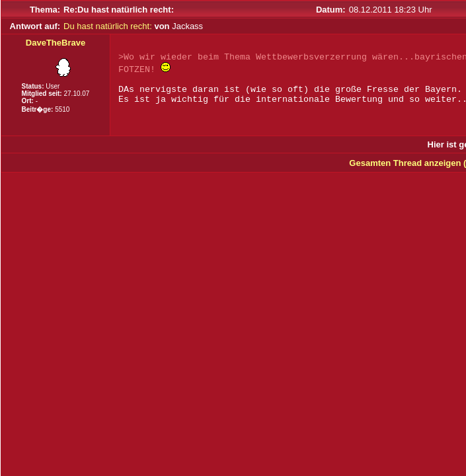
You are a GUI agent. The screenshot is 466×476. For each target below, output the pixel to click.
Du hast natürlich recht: (108, 26)
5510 (62, 109)
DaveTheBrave (56, 43)
